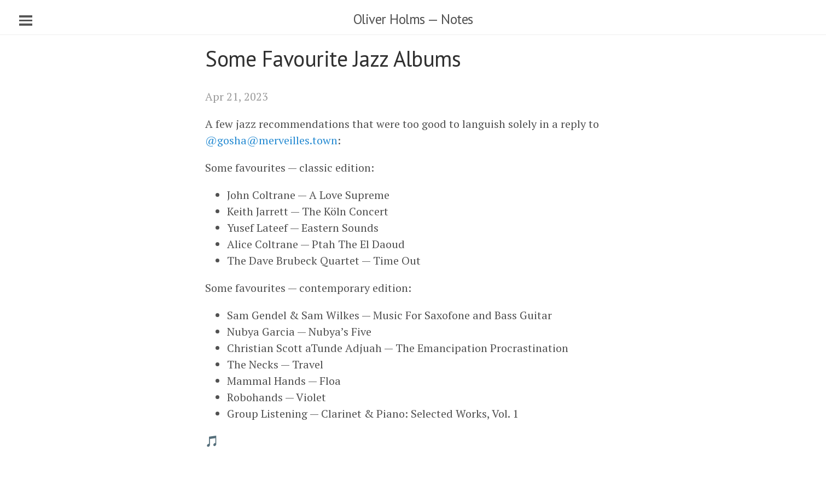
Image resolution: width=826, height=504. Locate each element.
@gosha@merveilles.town (271, 140)
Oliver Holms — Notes (413, 19)
